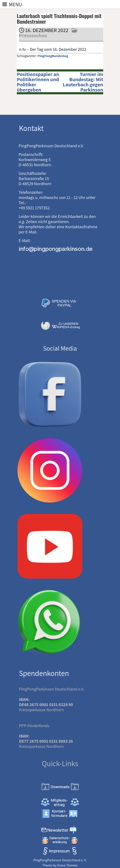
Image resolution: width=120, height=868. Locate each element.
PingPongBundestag (53, 56)
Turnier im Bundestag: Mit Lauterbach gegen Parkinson (83, 82)
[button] (15, 4)
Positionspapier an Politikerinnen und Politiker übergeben (38, 82)
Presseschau (33, 35)
